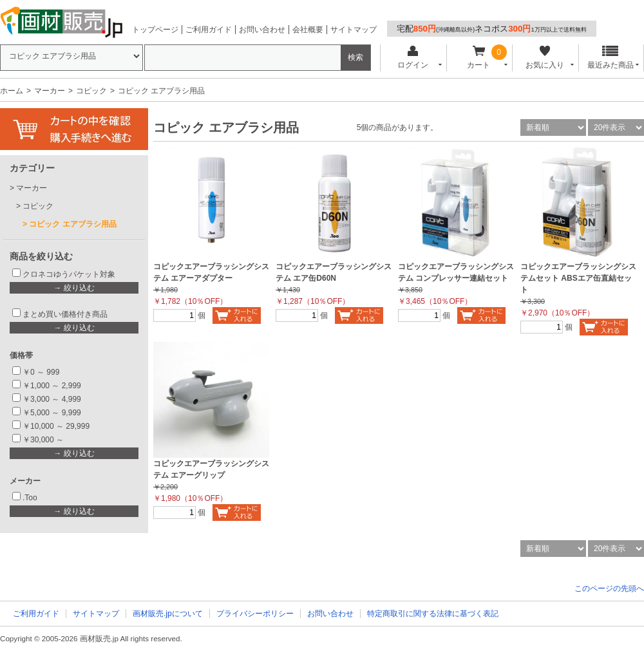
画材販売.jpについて (168, 614)
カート (479, 58)
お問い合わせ (262, 30)
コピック (91, 91)
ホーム (12, 91)
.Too (30, 498)
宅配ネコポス (492, 29)
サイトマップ (354, 30)
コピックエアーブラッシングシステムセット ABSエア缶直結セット (578, 278)
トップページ (155, 30)
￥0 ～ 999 (41, 372)
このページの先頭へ (609, 588)
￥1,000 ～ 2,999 (52, 386)
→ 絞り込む (74, 288)
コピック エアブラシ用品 (72, 224)
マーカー (50, 91)
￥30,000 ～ (44, 440)
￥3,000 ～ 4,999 (52, 399)
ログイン (412, 58)
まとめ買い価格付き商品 (65, 314)
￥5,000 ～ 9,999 (52, 413)
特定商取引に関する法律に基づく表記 (433, 614)
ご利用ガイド (209, 30)
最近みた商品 (611, 58)
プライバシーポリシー (255, 614)
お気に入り (545, 58)
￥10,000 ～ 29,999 (56, 426)
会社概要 (308, 30)
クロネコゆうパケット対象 (69, 274)
